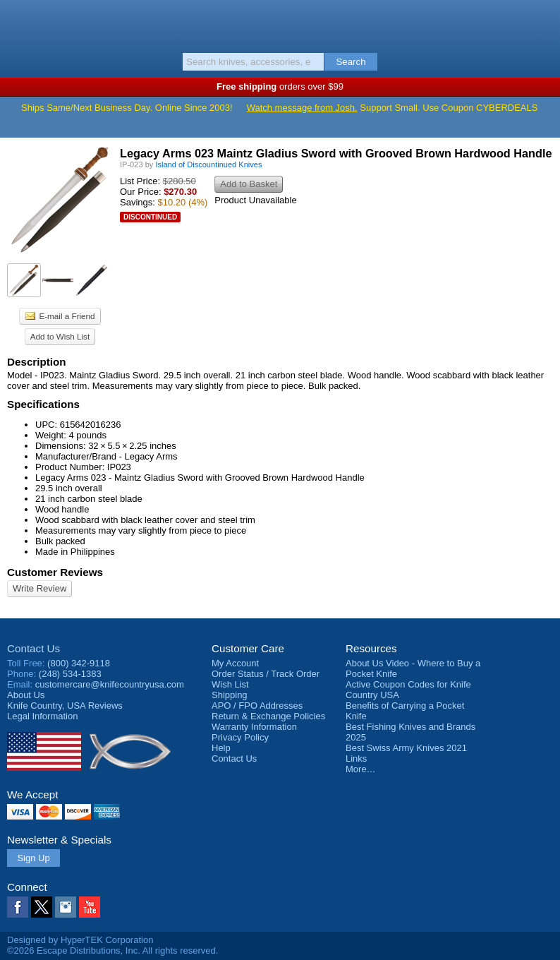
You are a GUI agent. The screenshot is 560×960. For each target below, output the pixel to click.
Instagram (66, 907)
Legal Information (42, 716)
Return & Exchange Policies (268, 716)
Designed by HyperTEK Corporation (80, 940)
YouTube (90, 907)
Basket (542, 23)
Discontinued (150, 217)
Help (221, 748)
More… (361, 769)
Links (356, 758)
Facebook (18, 907)
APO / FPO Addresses (257, 706)
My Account (235, 663)
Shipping (230, 695)
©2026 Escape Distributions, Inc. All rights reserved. (112, 950)
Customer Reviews (55, 572)
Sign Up (33, 858)
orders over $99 (280, 86)
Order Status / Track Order (266, 674)
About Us (26, 695)
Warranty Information (254, 727)
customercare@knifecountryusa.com (110, 684)
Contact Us (34, 648)
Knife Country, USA (280, 24)
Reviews (65, 706)
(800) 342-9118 (79, 663)
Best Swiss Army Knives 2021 (406, 748)
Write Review (39, 588)
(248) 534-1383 (70, 674)
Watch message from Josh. (302, 108)
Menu (18, 23)
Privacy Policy (240, 737)
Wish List (230, 684)
